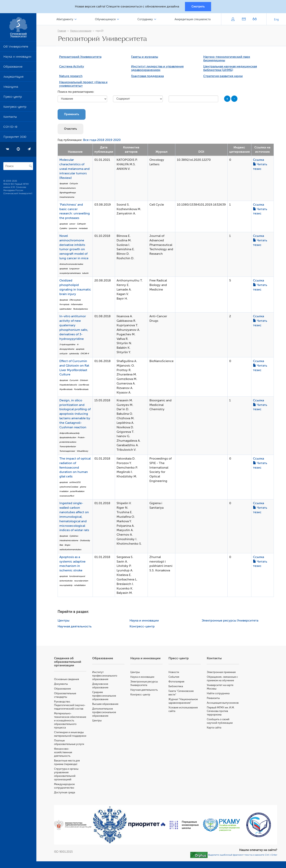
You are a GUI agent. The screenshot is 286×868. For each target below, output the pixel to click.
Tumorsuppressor (67, 451)
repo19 (99, 31)
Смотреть (198, 6)
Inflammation (77, 304)
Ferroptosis (64, 304)
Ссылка (258, 160)
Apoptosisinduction (68, 437)
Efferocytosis (75, 300)
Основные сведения (67, 679)
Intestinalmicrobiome (69, 540)
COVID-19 (10, 128)
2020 (117, 140)
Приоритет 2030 (15, 138)
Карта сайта (214, 728)
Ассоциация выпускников (223, 703)
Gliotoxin (84, 380)
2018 (101, 140)
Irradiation (64, 491)
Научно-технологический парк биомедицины (227, 59)
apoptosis (63, 224)
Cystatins (63, 228)
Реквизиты (213, 698)
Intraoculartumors (67, 188)
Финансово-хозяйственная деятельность (63, 752)
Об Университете (16, 47)
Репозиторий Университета (80, 57)
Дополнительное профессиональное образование (104, 712)
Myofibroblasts (66, 389)
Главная (62, 31)
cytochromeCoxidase (69, 487)
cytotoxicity (74, 354)
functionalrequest (77, 576)
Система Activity (72, 66)
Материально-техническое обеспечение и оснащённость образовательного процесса (70, 720)
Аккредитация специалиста (193, 19)
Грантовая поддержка (147, 76)
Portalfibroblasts (81, 389)
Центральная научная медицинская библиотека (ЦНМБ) (230, 68)
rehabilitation (80, 585)
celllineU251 (75, 482)
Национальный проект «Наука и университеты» (83, 84)
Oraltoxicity (85, 540)
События (174, 677)
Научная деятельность (75, 626)
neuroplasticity (66, 585)
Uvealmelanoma (67, 197)
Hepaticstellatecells (68, 385)
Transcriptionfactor (68, 446)
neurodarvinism (81, 581)
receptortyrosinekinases (70, 273)
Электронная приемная (221, 672)
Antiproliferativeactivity (69, 433)
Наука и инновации (17, 57)
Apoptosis (64, 183)
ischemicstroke (66, 581)
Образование (13, 67)
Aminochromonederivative (71, 264)
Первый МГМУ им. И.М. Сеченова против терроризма (221, 711)
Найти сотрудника (218, 693)
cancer (72, 224)
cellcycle (63, 354)
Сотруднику (145, 19)
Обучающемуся (105, 19)
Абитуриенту (65, 19)
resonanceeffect (67, 496)
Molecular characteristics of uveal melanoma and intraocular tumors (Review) (74, 169)
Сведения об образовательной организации (68, 662)
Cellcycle (74, 183)
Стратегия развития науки (223, 76)
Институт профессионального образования (105, 676)
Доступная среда (65, 792)
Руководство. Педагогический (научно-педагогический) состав (70, 705)
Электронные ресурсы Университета (230, 621)
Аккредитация (13, 77)
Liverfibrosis (84, 385)
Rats (61, 545)
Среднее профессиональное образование (104, 696)
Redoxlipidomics (80, 309)
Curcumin (74, 380)
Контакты (10, 118)
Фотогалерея (176, 682)
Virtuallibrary (82, 451)
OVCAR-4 (85, 354)
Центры (63, 621)
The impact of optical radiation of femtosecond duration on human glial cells (75, 468)
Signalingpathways (68, 193)
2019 (109, 140)
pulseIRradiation (77, 491)
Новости (174, 672)
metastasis (83, 228)
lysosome (73, 228)
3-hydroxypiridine (67, 344)
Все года (90, 140)
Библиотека (176, 686)
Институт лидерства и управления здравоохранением (157, 68)
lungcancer (74, 269)
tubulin (85, 273)
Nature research (71, 76)
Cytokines (74, 536)
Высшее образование (105, 704)
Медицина (11, 87)
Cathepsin (81, 224)
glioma (83, 487)
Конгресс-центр (15, 108)
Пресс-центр (13, 97)
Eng (276, 20)
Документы (61, 684)
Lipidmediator (65, 309)
